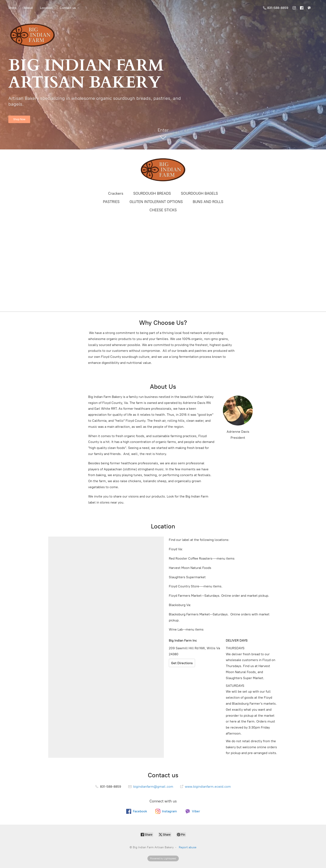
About (28, 8)
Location (46, 8)
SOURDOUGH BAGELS (199, 193)
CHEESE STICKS (163, 210)
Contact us (68, 8)
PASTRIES (111, 202)
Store (12, 8)
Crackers (116, 193)
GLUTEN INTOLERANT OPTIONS (156, 202)
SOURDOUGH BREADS (152, 193)
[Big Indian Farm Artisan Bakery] (163, 170)
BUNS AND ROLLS (208, 202)
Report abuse (188, 847)
